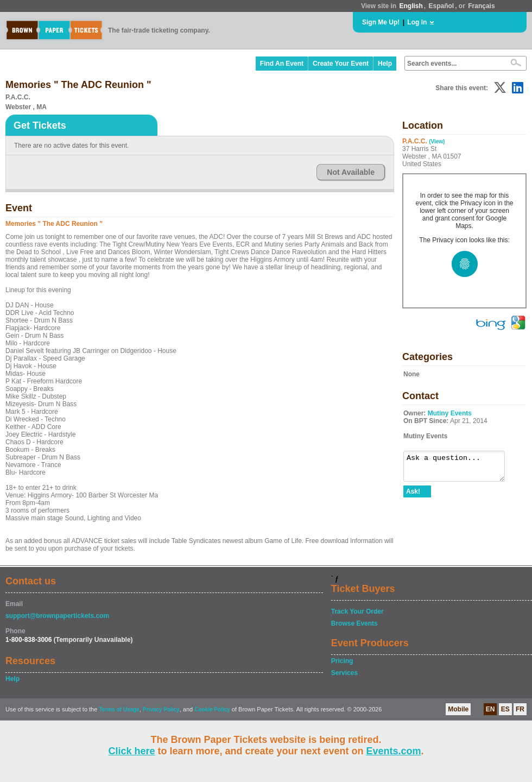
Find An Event (282, 64)
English (411, 6)
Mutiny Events (450, 413)
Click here (131, 751)
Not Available (351, 172)
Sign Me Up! (381, 22)
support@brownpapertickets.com (57, 616)
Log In (417, 22)
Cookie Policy (212, 710)
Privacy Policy (161, 710)
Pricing (342, 661)
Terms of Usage (119, 710)
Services (344, 673)
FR (520, 709)
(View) (437, 141)
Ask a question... (460, 469)
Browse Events (354, 623)
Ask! (413, 496)
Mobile (458, 709)
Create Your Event (341, 64)
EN (490, 709)
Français (481, 6)
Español (442, 6)
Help (385, 64)
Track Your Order (357, 611)
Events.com (394, 751)
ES (505, 709)
